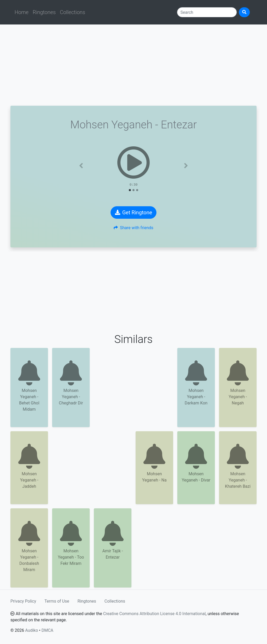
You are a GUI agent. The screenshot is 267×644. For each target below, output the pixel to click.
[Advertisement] (133, 65)
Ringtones (44, 12)
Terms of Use (57, 601)
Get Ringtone (134, 212)
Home (22, 12)
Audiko (31, 630)
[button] (81, 166)
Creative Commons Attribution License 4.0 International (154, 614)
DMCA (47, 630)
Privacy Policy (23, 601)
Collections (73, 12)
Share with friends (133, 228)
